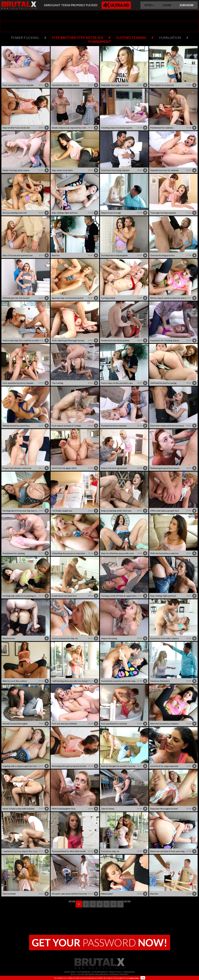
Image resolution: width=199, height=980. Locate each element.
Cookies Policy (134, 978)
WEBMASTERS (129, 972)
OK (143, 978)
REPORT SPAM (70, 972)
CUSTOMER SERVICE (100, 972)
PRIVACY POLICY (116, 972)
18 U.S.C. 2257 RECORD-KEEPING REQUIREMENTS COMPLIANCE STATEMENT (100, 974)
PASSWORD (100, 942)
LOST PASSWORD (84, 972)
